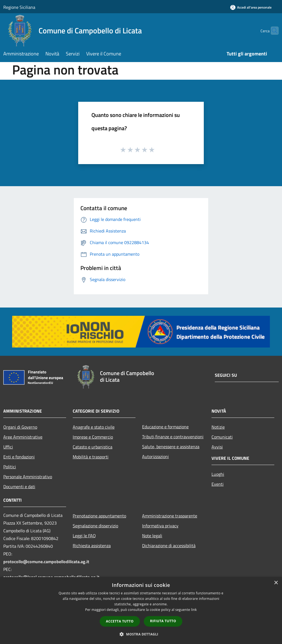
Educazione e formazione (165, 427)
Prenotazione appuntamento (99, 516)
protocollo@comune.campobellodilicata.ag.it (46, 562)
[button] (141, 634)
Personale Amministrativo (28, 477)
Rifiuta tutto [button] (163, 621)
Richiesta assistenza (92, 546)
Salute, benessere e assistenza (171, 447)
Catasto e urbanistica (93, 447)
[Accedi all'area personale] (251, 7)
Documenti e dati (19, 487)
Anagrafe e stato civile (94, 427)
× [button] (276, 583)
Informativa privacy (160, 526)
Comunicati (222, 437)
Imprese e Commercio (93, 437)
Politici (10, 467)
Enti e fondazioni (19, 457)
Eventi (218, 484)
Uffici (8, 447)
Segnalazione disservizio (95, 526)
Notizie (218, 427)
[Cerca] (272, 31)
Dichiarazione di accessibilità (169, 546)
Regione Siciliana (19, 7)
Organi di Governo (20, 427)
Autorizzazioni (155, 456)
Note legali (152, 536)
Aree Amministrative (23, 437)
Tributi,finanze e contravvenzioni (173, 437)
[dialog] (141, 610)
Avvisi (217, 447)
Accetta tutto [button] (120, 621)
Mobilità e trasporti (91, 457)
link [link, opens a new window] (194, 610)
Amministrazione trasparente (170, 516)
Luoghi (218, 474)
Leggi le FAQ (84, 536)
